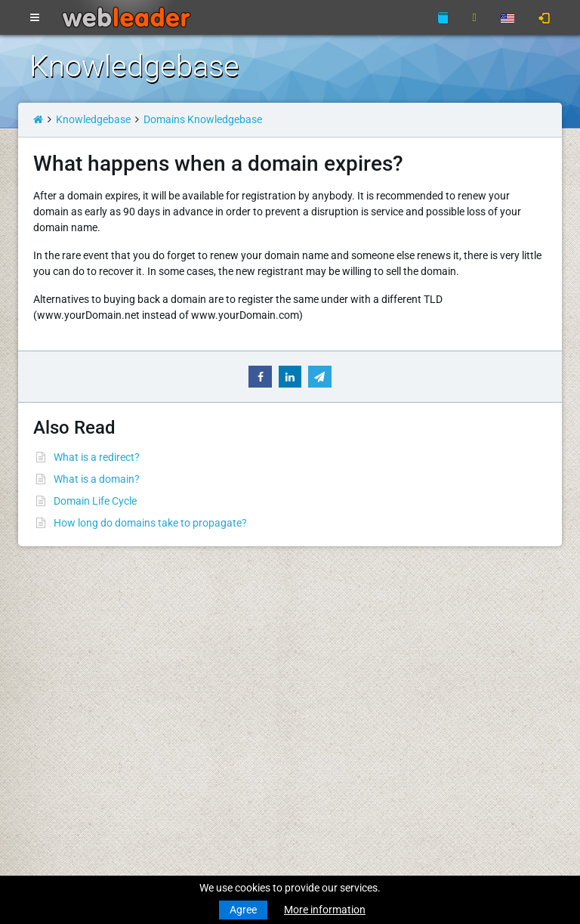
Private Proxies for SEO (83, 827)
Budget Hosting (66, 707)
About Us (210, 707)
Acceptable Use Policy (239, 767)
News (43, 635)
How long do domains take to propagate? (150, 523)
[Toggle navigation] (35, 18)
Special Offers (220, 811)
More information (325, 910)
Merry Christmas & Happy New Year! (431, 663)
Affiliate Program (228, 795)
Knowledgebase (93, 119)
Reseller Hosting (67, 739)
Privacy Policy (221, 751)
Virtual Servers (63, 767)
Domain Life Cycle (95, 501)
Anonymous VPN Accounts (93, 811)
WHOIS (205, 663)
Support (207, 620)
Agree (243, 910)
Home (43, 620)
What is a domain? (97, 479)
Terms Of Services (229, 735)
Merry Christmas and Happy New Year (436, 620)
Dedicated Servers (71, 783)
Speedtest (211, 679)
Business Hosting (70, 723)
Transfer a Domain (72, 679)
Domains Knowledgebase (203, 119)
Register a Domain (72, 663)
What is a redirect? (97, 457)
